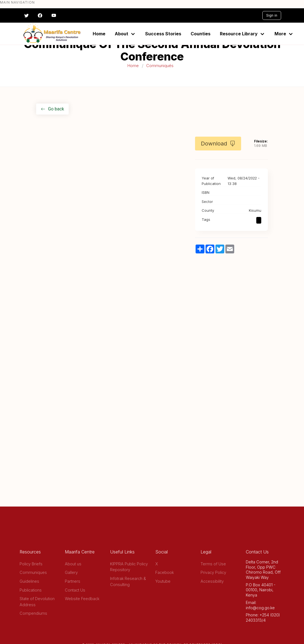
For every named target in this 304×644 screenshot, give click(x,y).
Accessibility (212, 581)
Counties (201, 34)
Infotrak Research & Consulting (128, 581)
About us (73, 564)
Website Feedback (82, 599)
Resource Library (239, 34)
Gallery (71, 572)
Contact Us (75, 590)
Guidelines (29, 581)
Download (218, 144)
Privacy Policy (213, 572)
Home (99, 34)
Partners (73, 581)
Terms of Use (213, 564)
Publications (31, 590)
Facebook (165, 572)
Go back (52, 109)
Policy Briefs (31, 564)
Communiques (33, 572)
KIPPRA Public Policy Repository (129, 567)
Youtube (163, 581)
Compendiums (33, 613)
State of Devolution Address (37, 602)
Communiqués (160, 66)
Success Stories (163, 34)
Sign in (272, 15)
